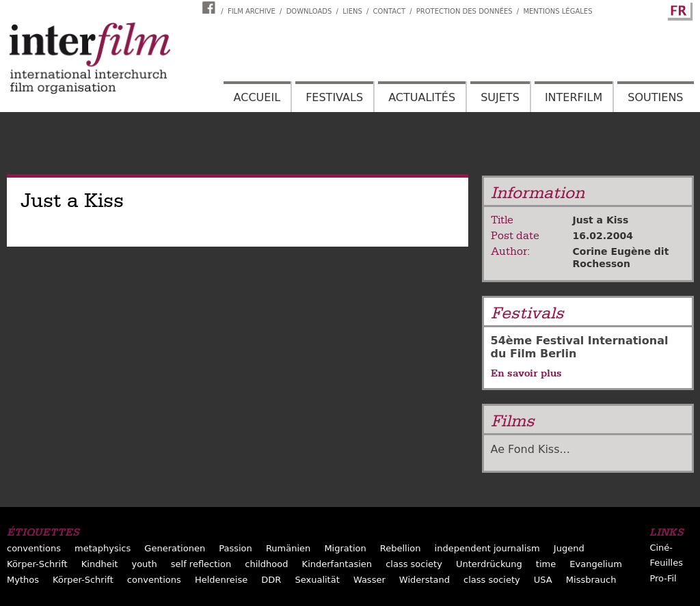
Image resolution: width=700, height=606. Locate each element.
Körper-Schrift (37, 564)
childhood (266, 564)
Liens (352, 11)
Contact (389, 11)
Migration (345, 548)
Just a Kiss (601, 220)
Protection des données (465, 11)
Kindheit (100, 564)
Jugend (569, 548)
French (678, 9)
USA (543, 580)
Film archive (252, 11)
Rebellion (401, 548)
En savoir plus (526, 373)
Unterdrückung (489, 564)
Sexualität (317, 580)
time (546, 564)
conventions (34, 548)
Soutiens (655, 97)
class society (414, 564)
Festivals (334, 97)
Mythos (23, 580)
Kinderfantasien (337, 564)
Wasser (369, 580)
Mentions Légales (557, 11)
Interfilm (574, 97)
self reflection (201, 564)
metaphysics (103, 548)
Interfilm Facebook (211, 8)
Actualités (422, 97)
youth (144, 564)
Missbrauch (591, 580)
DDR (271, 580)
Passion (235, 548)
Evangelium (596, 564)
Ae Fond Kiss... (530, 449)
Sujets (500, 97)
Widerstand (425, 580)
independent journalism (487, 548)
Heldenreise (221, 580)
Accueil (257, 97)
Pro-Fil (663, 578)
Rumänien (288, 548)
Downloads (309, 11)
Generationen (175, 548)
